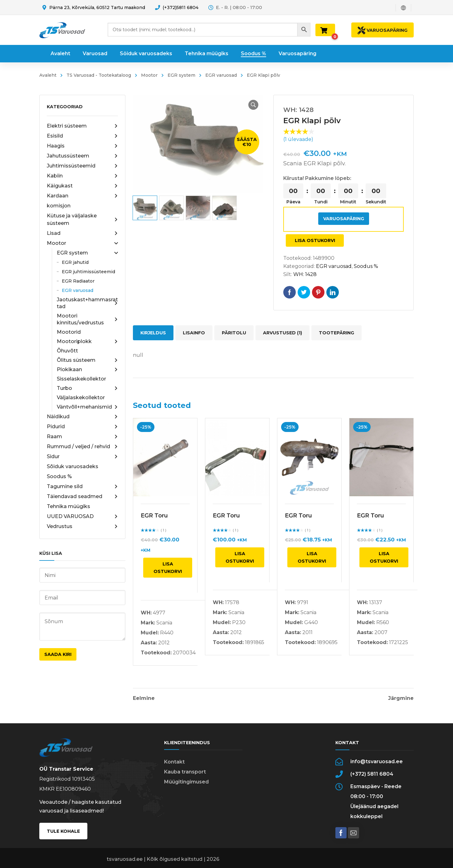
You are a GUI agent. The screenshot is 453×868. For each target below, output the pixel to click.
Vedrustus (82, 526)
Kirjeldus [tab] (153, 333)
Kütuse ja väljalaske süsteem (82, 219)
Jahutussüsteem (82, 156)
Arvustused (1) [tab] (283, 333)
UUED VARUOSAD (82, 516)
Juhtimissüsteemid (82, 166)
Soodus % (59, 476)
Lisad (82, 233)
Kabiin (82, 176)
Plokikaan (87, 370)
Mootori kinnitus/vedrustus (87, 319)
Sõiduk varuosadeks (73, 466)
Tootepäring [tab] (336, 333)
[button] (253, 105)
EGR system (181, 75)
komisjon (59, 206)
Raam (82, 437)
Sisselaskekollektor (81, 379)
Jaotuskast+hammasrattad (87, 303)
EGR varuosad (221, 75)
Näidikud (82, 417)
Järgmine (401, 698)
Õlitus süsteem (87, 360)
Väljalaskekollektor (81, 398)
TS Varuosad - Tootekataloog (99, 75)
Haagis (82, 146)
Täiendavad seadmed (82, 497)
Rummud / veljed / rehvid (82, 447)
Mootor (149, 75)
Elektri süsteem (82, 126)
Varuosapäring (344, 219)
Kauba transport (185, 772)
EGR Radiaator (78, 281)
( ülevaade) (298, 139)
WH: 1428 (305, 274)
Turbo (87, 388)
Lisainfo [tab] (194, 333)
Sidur (82, 457)
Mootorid (69, 332)
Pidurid (82, 427)
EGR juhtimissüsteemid (88, 272)
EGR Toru (154, 516)
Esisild (82, 136)
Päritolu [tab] (234, 333)
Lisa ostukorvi (315, 240)
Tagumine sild (82, 487)
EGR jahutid (75, 262)
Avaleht (48, 75)
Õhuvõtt (67, 351)
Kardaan (82, 196)
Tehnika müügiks (68, 506)
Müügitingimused (186, 782)
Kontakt (174, 762)
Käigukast (82, 186)
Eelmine (144, 698)
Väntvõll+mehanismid (87, 407)
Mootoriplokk (87, 342)
